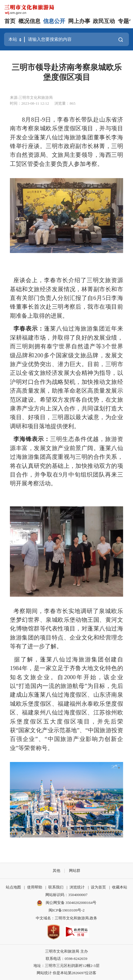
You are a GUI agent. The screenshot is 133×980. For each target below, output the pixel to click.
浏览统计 (77, 887)
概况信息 (29, 21)
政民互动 (104, 21)
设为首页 (98, 887)
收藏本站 (120, 887)
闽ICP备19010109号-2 (67, 910)
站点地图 (13, 887)
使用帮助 (35, 887)
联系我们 (56, 887)
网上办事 (79, 21)
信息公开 (54, 21)
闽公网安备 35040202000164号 (66, 903)
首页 (10, 21)
